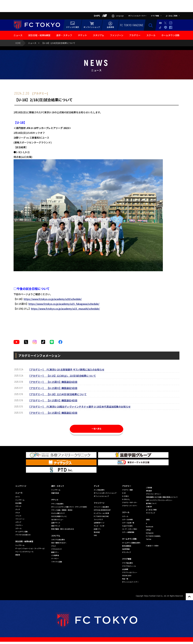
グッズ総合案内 (99, 490)
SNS (95, 535)
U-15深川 (125, 496)
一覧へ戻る (96, 430)
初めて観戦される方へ (59, 543)
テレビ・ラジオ (99, 526)
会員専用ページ (99, 523)
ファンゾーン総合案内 (101, 507)
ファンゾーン (117, 35)
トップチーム (20, 500)
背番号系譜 (55, 493)
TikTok (160, 27)
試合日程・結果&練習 (39, 35)
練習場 (18, 555)
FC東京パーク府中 (152, 546)
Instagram (171, 23)
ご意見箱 (149, 488)
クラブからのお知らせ (23, 535)
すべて (18, 497)
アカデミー (135, 35)
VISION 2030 (127, 576)
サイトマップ (150, 513)
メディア (18, 522)
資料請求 (149, 491)
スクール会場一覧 (128, 523)
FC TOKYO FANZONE (132, 25)
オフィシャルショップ (101, 496)
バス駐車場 (55, 555)
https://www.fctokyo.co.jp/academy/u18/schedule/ (53, 299)
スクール (151, 35)
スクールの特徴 (127, 519)
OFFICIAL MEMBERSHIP (102, 510)
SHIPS (97, 16)
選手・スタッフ (64, 35)
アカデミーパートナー (130, 506)
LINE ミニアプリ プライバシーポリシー (159, 500)
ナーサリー (55, 558)
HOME (18, 43)
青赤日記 (97, 532)
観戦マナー (55, 552)
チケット (82, 35)
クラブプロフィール (129, 566)
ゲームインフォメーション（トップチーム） (30, 548)
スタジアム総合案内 (58, 540)
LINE (166, 27)
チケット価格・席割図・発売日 (62, 510)
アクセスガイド (57, 549)
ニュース (18, 35)
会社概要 (125, 569)
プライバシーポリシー (153, 494)
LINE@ (148, 530)
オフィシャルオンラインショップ (105, 493)
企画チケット (56, 523)
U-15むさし (126, 499)
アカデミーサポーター (130, 502)
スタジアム (98, 35)
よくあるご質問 (151, 510)
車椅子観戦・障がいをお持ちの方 (63, 529)
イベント (18, 516)
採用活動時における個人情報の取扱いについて (162, 497)
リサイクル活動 (57, 562)
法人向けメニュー (57, 519)
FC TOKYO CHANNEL (153, 536)
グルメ (18, 513)
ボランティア (127, 552)
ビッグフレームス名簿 (101, 513)
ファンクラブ (98, 519)
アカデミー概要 (127, 490)
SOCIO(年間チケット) (59, 516)
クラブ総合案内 (127, 563)
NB (104, 16)
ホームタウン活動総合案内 (131, 543)
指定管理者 (126, 549)
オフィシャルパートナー (130, 582)
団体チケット (56, 526)
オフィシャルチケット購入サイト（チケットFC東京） (70, 507)
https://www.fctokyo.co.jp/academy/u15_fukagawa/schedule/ (64, 304)
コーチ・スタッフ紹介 (130, 529)
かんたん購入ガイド (58, 513)
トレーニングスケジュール (24, 552)
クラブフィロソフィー (130, 572)
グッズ (18, 509)
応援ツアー (97, 529)
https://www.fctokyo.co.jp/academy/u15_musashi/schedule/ (65, 309)
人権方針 (149, 507)
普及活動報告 (127, 546)
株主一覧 (125, 579)
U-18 (124, 493)
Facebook (171, 27)
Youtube (160, 23)
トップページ (21, 486)
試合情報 (18, 503)
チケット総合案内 (57, 504)
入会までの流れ (127, 526)
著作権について (151, 503)
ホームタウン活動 (170, 35)
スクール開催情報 (128, 532)
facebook (150, 527)
